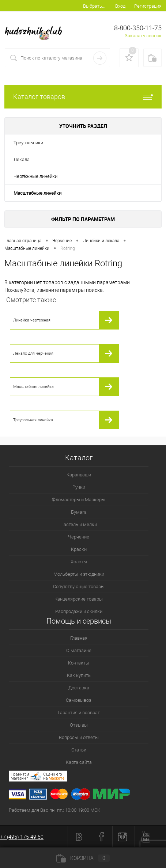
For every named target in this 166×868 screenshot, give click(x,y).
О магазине (79, 650)
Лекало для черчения (33, 353)
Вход (120, 6)
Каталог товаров (83, 97)
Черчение (79, 537)
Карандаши (79, 475)
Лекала (22, 159)
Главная (79, 638)
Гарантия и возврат (79, 713)
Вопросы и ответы (79, 737)
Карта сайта (79, 762)
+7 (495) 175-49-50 (22, 837)
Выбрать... (94, 6)
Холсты (79, 562)
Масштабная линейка (33, 387)
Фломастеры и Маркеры (79, 500)
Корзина (83, 858)
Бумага (79, 512)
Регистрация (148, 6)
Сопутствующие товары (79, 587)
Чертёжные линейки (35, 176)
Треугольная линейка (33, 420)
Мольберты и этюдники (79, 574)
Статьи (79, 750)
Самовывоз (79, 700)
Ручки (79, 487)
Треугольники (28, 143)
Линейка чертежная (32, 320)
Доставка (79, 688)
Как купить (79, 675)
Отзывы (79, 725)
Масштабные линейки (37, 193)
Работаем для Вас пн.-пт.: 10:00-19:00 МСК (54, 810)
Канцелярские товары (79, 599)
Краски (79, 549)
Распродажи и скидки (79, 611)
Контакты (79, 663)
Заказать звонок (143, 36)
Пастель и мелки (79, 524)
